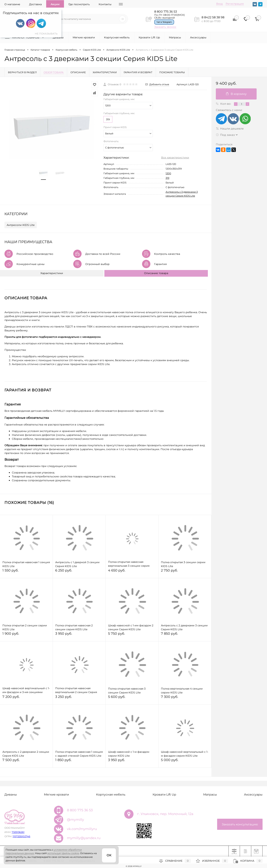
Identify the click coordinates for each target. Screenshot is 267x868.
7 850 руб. (185, 635)
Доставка (35, 4)
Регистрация (235, 4)
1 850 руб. (79, 762)
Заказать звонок (165, 27)
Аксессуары (198, 37)
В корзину (236, 94)
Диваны (58, 37)
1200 (168, 173)
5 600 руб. (132, 698)
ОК (109, 855)
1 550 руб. (26, 572)
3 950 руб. (79, 635)
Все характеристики (175, 158)
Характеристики (52, 273)
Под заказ (225, 135)
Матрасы (175, 37)
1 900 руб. (26, 635)
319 (108, 119)
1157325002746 (21, 836)
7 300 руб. (185, 698)
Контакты (105, 4)
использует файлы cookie (63, 853)
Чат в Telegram (164, 22)
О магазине (12, 4)
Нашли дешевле (230, 129)
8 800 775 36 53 (166, 12)
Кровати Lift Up (149, 37)
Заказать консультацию (240, 824)
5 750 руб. (132, 635)
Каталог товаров (25, 37)
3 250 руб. (79, 698)
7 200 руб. (26, 698)
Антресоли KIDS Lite (21, 225)
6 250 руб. (79, 572)
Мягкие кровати (84, 37)
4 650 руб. (132, 572)
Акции (55, 4)
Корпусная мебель (117, 37)
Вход (219, 4)
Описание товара (156, 273)
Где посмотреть (79, 4)
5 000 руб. (185, 762)
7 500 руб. (26, 762)
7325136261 (18, 832)
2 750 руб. (185, 572)
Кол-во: (226, 104)
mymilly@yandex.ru (84, 838)
